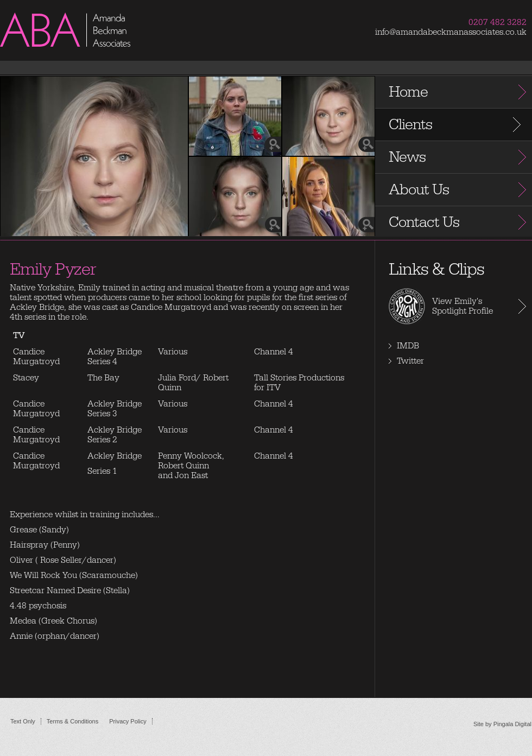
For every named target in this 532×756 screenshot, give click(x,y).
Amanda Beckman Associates (87, 43)
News (407, 157)
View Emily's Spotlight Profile (463, 306)
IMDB (408, 346)
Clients (410, 125)
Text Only (23, 721)
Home (408, 92)
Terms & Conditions (72, 721)
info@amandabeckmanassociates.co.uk (451, 32)
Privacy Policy (128, 721)
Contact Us (424, 222)
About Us (419, 190)
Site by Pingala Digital (502, 724)
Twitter (410, 361)
